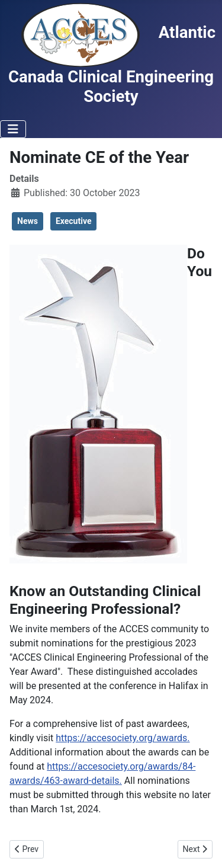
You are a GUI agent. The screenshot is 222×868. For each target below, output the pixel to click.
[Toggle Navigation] (13, 129)
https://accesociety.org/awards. (123, 738)
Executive (74, 221)
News (28, 221)
